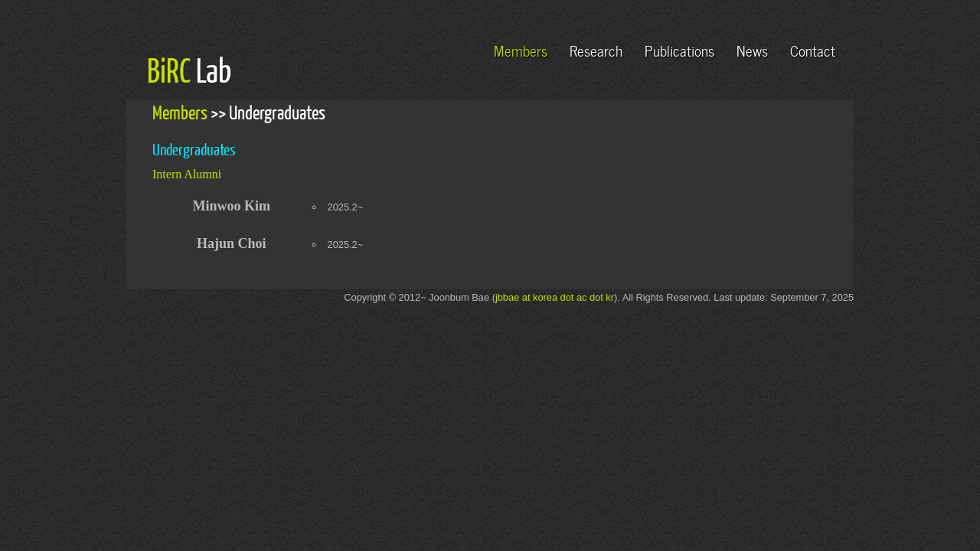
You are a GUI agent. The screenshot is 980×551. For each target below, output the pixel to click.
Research (596, 49)
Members (521, 49)
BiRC (169, 70)
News (752, 49)
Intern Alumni (187, 174)
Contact (813, 49)
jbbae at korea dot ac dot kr (555, 297)
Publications (679, 49)
